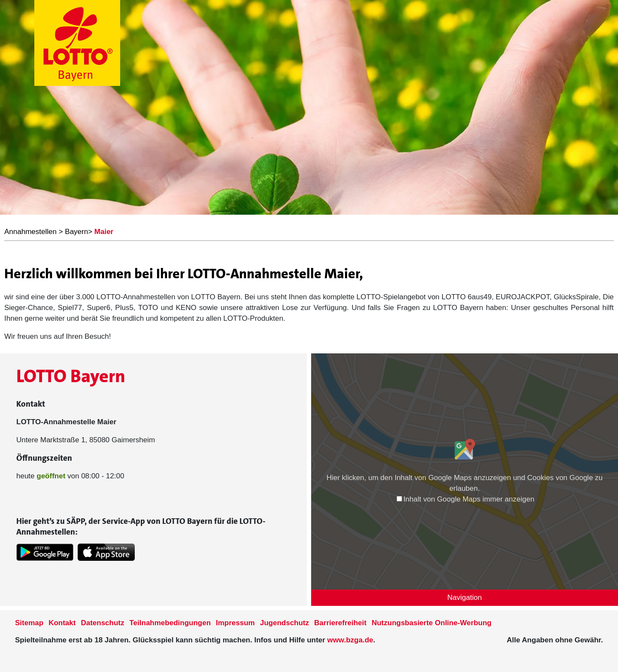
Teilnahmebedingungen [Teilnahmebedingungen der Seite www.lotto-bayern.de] (170, 623)
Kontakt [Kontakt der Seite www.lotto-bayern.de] (62, 623)
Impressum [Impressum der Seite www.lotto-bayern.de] (235, 623)
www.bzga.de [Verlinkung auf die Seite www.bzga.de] (350, 640)
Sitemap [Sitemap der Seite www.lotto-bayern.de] (29, 623)
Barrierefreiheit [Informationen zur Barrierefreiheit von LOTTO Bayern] (340, 623)
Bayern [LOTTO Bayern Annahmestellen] (76, 232)
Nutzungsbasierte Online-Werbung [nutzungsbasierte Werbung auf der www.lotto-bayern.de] (432, 623)
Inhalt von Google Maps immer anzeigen (465, 499)
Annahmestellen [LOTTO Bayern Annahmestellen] (30, 232)
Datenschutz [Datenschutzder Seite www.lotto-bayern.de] (102, 623)
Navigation (464, 598)
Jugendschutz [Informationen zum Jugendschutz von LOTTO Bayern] (285, 623)
